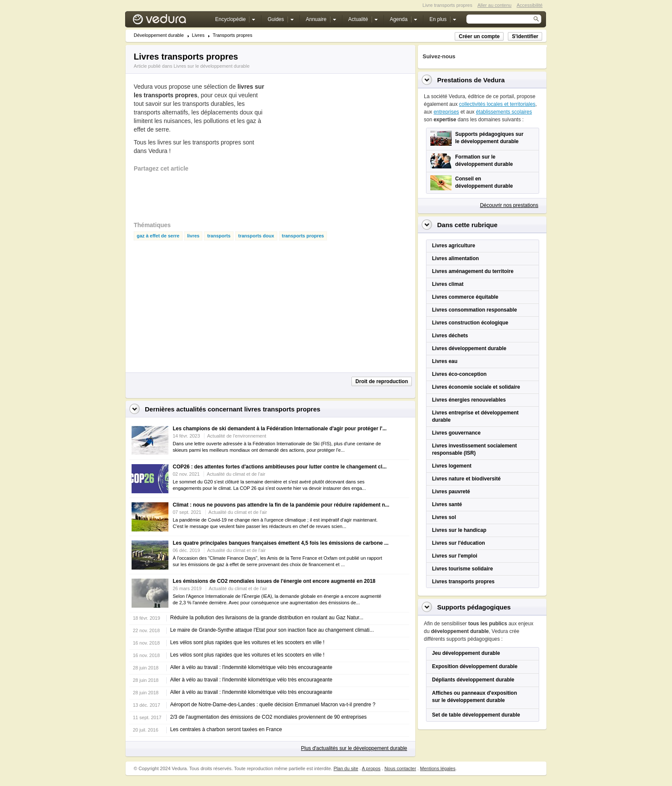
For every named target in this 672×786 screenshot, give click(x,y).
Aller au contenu (495, 5)
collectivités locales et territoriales (497, 104)
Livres (198, 35)
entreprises (446, 112)
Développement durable (159, 35)
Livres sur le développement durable (211, 66)
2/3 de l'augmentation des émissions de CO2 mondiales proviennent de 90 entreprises (268, 717)
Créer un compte (479, 36)
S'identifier (525, 36)
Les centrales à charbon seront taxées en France (226, 729)
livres (193, 236)
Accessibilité (529, 5)
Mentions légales (438, 768)
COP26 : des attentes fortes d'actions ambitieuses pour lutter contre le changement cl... (280, 467)
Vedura (169, 21)
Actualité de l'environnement (237, 436)
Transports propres (232, 35)
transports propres (303, 236)
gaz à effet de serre (158, 236)
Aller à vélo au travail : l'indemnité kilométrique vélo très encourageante (251, 667)
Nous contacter (400, 768)
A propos (371, 768)
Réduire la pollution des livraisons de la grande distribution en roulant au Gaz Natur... (267, 618)
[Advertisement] (333, 149)
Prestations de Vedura (471, 80)
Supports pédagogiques (474, 607)
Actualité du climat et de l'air (236, 474)
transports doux (256, 236)
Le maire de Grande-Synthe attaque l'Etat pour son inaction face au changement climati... (272, 630)
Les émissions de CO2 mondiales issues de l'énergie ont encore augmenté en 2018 (274, 581)
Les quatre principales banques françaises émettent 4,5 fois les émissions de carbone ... (281, 543)
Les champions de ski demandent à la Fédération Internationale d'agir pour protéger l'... (280, 429)
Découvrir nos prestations (509, 205)
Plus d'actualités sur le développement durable (354, 748)
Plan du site (346, 768)
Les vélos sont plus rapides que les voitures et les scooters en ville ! (247, 642)
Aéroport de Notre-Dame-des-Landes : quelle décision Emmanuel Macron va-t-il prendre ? (273, 705)
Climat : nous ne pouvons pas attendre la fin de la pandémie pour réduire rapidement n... (281, 505)
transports (219, 236)
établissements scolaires (504, 112)
